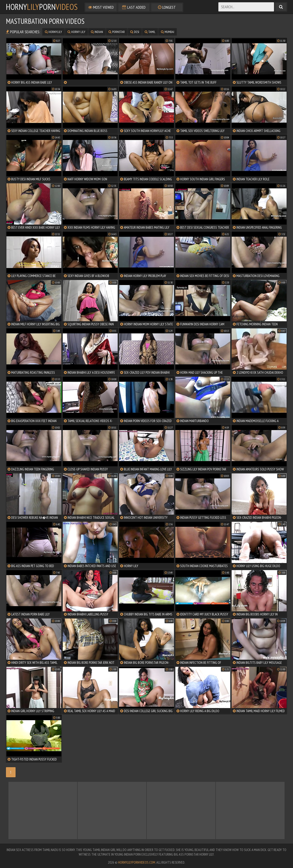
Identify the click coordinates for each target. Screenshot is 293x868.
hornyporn (42, 7)
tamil (150, 32)
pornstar (117, 32)
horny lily (76, 32)
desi (135, 32)
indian (97, 32)
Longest (167, 7)
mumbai (168, 32)
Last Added (134, 7)
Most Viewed (101, 7)
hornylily (53, 32)
